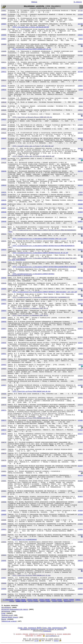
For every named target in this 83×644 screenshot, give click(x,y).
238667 (4, 385)
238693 (4, 542)
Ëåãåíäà (34, 2)
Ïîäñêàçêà (47, 631)
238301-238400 (56, 600)
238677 (4, 449)
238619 (4, 106)
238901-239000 (57, 601)
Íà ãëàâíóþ (78, 2)
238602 (4, 15)
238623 (4, 125)
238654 (4, 311)
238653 (4, 304)
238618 (4, 102)
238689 (4, 520)
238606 (4, 35)
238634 (4, 195)
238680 (4, 466)
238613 (4, 72)
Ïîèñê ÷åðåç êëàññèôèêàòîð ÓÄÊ (54, 628)
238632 (4, 185)
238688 (4, 515)
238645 (4, 255)
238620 (4, 110)
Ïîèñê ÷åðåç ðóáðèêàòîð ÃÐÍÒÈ (30, 628)
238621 (4, 114)
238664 (4, 369)
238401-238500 (68, 600)
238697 (4, 578)
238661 (4, 354)
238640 (4, 222)
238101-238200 (32, 600)
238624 (4, 129)
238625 (4, 133)
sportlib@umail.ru (52, 636)
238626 (4, 138)
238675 (4, 434)
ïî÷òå (36, 641)
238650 (4, 289)
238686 (4, 502)
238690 (4, 524)
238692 (4, 535)
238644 (4, 250)
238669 (4, 398)
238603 (4, 18)
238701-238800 (33, 601)
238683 (4, 481)
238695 (4, 561)
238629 (4, 163)
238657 (4, 329)
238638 (4, 212)
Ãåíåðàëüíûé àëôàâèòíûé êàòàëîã (33, 629)
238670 (4, 405)
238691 (4, 529)
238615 (4, 86)
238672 (4, 420)
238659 (4, 343)
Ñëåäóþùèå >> (69, 601)
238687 (4, 511)
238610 (4, 55)
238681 (4, 471)
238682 (4, 475)
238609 (4, 51)
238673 (4, 426)
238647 (4, 269)
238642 (4, 234)
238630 (4, 171)
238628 (4, 159)
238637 (4, 208)
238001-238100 (20, 600)
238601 (4, 11)
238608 (4, 44)
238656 (4, 322)
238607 (4, 39)
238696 (4, 569)
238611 (4, 62)
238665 (4, 376)
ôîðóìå (56, 641)
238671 (4, 410)
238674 (4, 430)
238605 (4, 29)
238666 (4, 380)
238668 (4, 394)
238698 (4, 583)
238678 (4, 453)
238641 (4, 227)
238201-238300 (44, 600)
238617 (4, 98)
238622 (4, 120)
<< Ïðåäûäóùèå (8, 600)
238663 (4, 365)
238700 (4, 594)
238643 (4, 241)
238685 (4, 497)
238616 (4, 90)
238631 (4, 180)
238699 (4, 589)
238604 (4, 24)
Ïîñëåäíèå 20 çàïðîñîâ (55, 629)
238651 (4, 294)
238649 (4, 283)
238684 (4, 491)
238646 (4, 262)
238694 (4, 555)
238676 (4, 442)
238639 (4, 218)
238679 (4, 460)
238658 (4, 337)
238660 (4, 348)
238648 (4, 278)
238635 (4, 200)
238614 (4, 80)
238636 (4, 204)
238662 (4, 359)
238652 (4, 300)
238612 (4, 68)
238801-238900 (45, 601)
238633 (4, 192)
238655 (4, 318)
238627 (4, 149)
